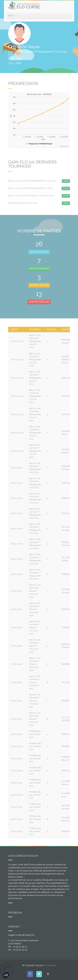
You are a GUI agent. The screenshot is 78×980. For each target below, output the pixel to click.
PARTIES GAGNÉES (39, 268)
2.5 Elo (66, 188)
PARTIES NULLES (39, 285)
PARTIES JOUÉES (39, 252)
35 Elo (66, 181)
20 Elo (66, 196)
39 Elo (66, 203)
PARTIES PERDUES (39, 302)
